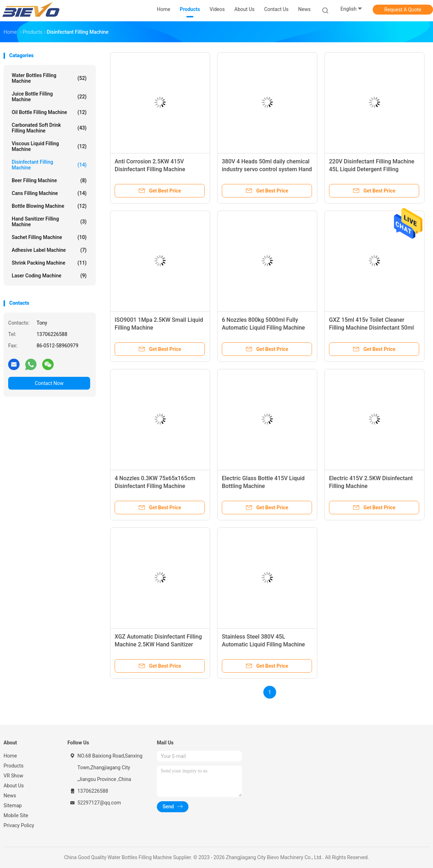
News (10, 796)
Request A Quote (403, 10)
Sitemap (13, 805)
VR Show (13, 776)
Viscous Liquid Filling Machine (49, 146)
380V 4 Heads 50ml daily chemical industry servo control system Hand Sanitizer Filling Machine (267, 169)
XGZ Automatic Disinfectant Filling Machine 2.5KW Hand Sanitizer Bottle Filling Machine (158, 644)
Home (10, 756)
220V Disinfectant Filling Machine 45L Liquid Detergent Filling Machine (372, 169)
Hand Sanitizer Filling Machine (49, 222)
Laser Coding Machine (49, 276)
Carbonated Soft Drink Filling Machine (49, 128)
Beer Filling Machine (49, 180)
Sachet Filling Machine (49, 237)
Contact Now (49, 383)
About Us (14, 786)
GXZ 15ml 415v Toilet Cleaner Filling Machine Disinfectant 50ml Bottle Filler (371, 328)
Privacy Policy (19, 825)
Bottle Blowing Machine (49, 206)
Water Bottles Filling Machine (49, 78)
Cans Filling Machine (49, 193)
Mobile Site (16, 815)
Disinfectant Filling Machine (49, 165)
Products (13, 766)
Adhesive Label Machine (49, 250)
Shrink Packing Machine (49, 263)
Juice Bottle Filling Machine (49, 97)
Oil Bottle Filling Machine (49, 112)
